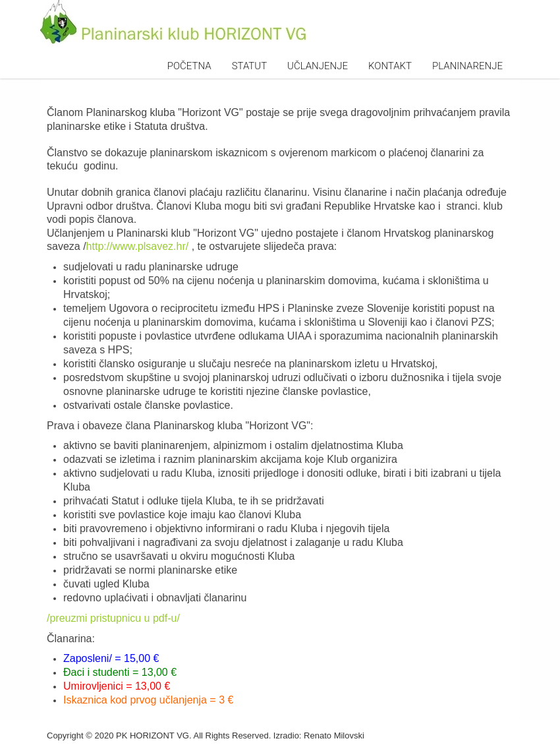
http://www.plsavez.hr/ (138, 246)
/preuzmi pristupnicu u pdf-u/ (113, 618)
